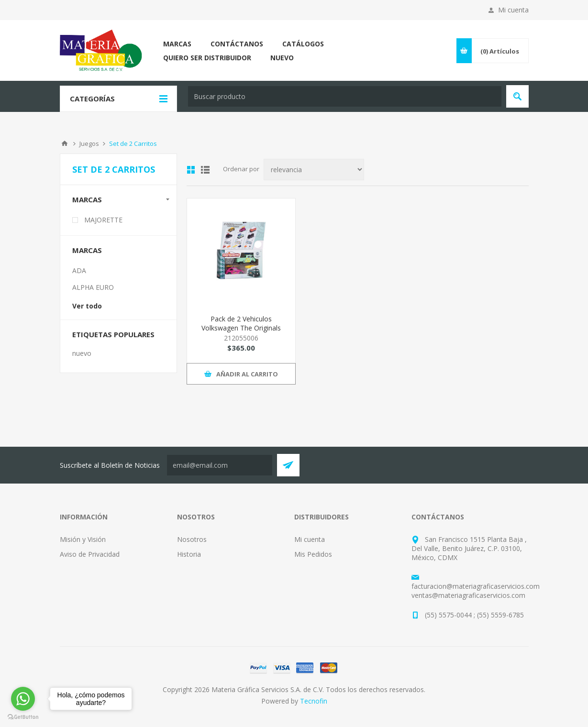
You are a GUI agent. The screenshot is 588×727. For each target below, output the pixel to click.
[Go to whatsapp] (23, 699)
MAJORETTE (103, 220)
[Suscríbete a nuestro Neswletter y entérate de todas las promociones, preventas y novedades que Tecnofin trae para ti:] (220, 465)
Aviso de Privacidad (90, 554)
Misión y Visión (83, 539)
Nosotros (192, 539)
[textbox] (345, 96)
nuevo (82, 353)
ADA (79, 270)
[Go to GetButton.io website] (23, 717)
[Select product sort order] (314, 170)
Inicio (65, 143)
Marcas (87, 199)
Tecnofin (314, 701)
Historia (189, 554)
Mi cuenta (513, 10)
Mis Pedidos (313, 554)
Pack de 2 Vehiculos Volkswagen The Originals (241, 323)
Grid (191, 170)
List (205, 170)
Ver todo (87, 306)
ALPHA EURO (93, 287)
